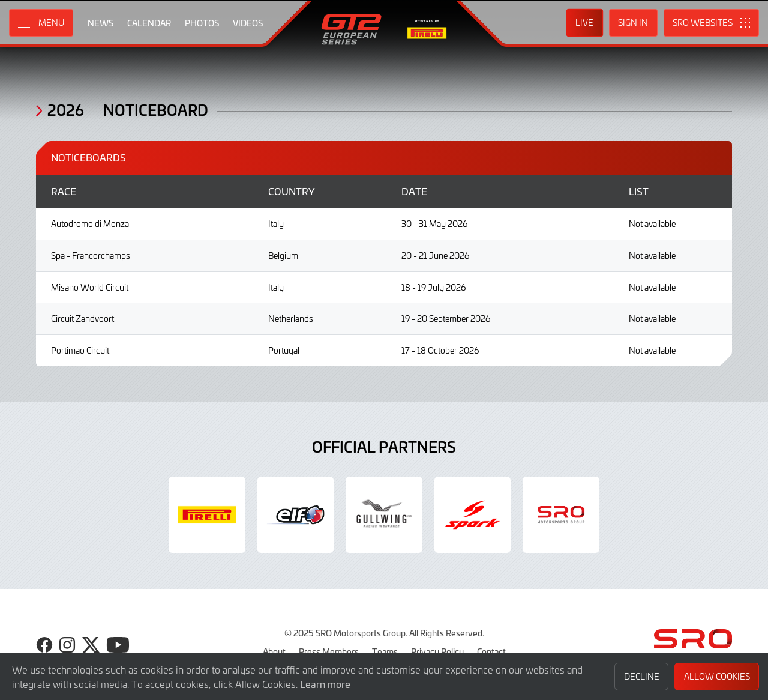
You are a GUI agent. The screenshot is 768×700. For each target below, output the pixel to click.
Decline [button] (642, 676)
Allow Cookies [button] (717, 676)
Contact (491, 651)
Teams (385, 651)
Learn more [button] (325, 684)
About (274, 651)
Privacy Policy (437, 651)
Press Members (329, 651)
